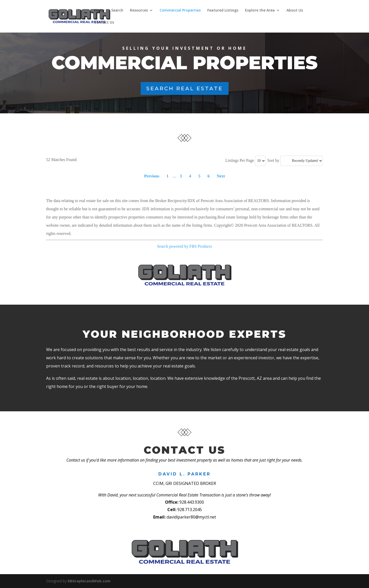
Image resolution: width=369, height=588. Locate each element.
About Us (294, 11)
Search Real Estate (185, 88)
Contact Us (104, 23)
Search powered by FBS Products (184, 246)
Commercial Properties (180, 11)
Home (99, 11)
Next (221, 176)
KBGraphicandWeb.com (89, 581)
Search (117, 11)
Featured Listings (223, 11)
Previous (152, 176)
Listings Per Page (240, 160)
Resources (139, 11)
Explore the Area (260, 11)
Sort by (273, 160)
